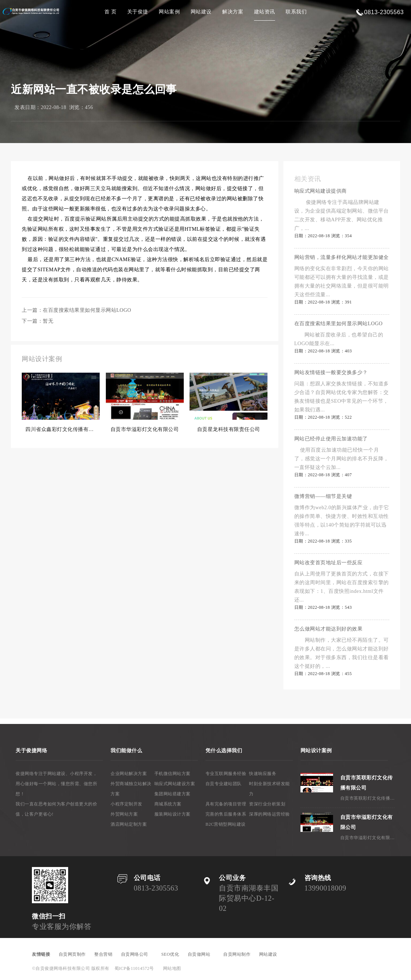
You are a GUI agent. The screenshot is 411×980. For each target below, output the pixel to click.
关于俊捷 (138, 12)
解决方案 (233, 12)
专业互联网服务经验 (226, 774)
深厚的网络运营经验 (269, 814)
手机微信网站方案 (173, 774)
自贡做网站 (201, 954)
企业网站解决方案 (129, 774)
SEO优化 (170, 954)
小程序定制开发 (126, 804)
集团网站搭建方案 (173, 794)
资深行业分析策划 (267, 804)
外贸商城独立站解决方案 (131, 789)
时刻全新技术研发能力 (269, 789)
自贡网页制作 (72, 954)
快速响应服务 (263, 774)
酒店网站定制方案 (129, 824)
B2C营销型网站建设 (226, 824)
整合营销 (103, 954)
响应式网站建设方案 (175, 784)
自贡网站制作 (237, 954)
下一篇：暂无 (38, 321)
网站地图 (172, 968)
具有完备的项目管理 (226, 804)
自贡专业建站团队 (224, 784)
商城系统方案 (168, 804)
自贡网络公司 (137, 954)
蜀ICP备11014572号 (134, 968)
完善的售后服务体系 (226, 814)
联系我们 (296, 12)
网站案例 (169, 12)
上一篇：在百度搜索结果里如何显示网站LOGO (76, 310)
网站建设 (201, 12)
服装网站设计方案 (173, 814)
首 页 (110, 12)
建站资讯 (265, 12)
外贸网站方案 (124, 814)
